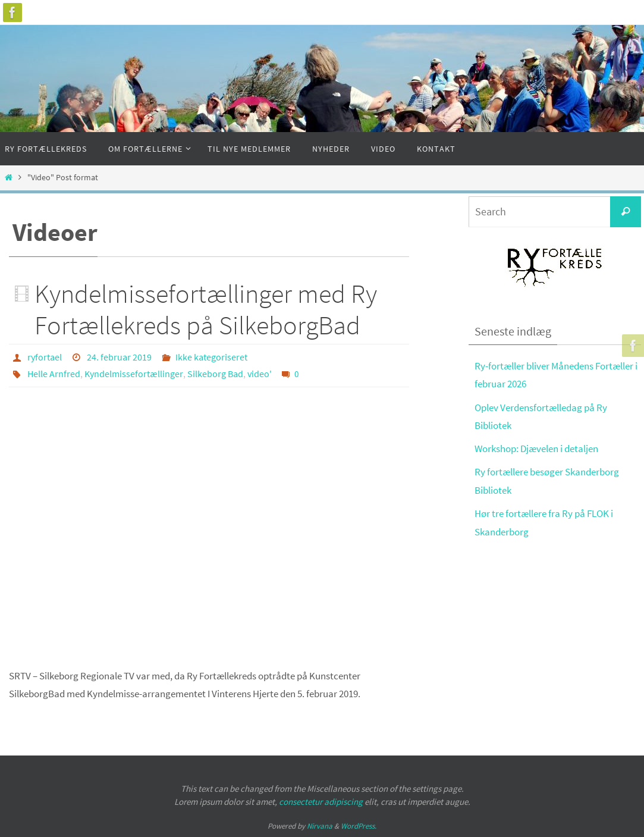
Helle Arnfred (54, 374)
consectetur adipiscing (321, 802)
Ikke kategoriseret (211, 357)
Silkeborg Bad (215, 374)
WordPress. (359, 826)
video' (260, 374)
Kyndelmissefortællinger (134, 374)
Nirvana (320, 826)
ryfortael (45, 357)
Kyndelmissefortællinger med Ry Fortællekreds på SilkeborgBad (206, 309)
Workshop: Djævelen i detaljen (536, 449)
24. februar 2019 (119, 357)
